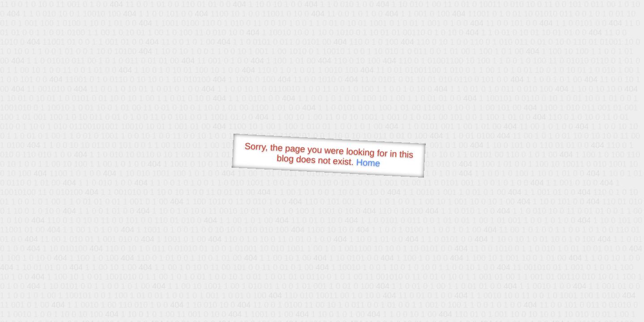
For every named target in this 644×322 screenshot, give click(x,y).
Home (368, 163)
